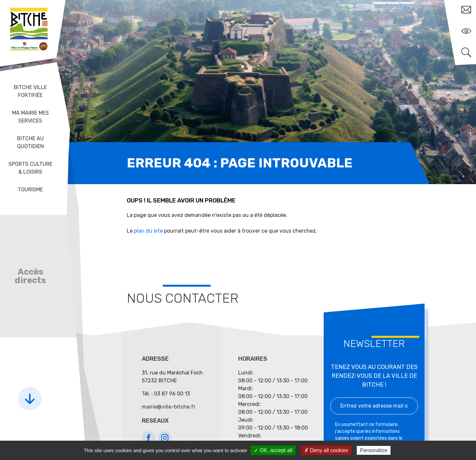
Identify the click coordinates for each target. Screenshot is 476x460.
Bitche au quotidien (30, 142)
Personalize (374, 450)
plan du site (148, 231)
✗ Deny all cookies (326, 450)
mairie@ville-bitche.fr (169, 407)
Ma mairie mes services (30, 117)
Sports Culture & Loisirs (30, 168)
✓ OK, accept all (273, 450)
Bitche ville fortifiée (30, 91)
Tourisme (30, 190)
